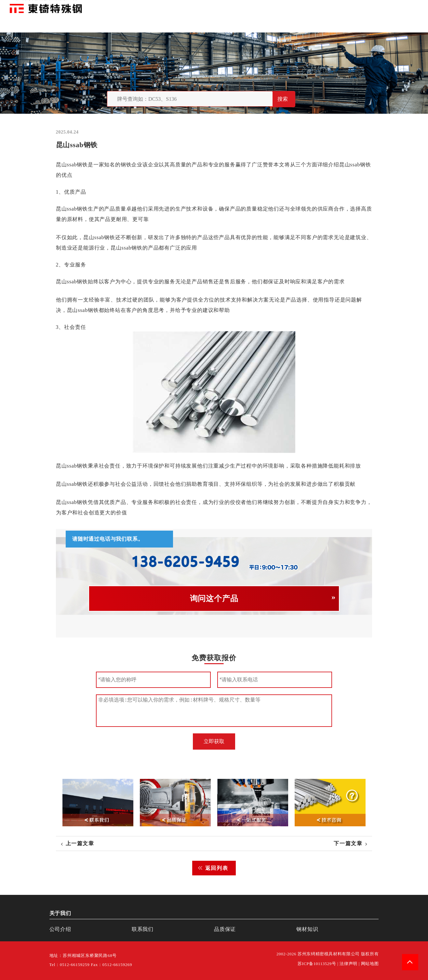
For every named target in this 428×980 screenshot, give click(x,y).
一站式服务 (389, 6)
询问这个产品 (214, 599)
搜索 (283, 99)
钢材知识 (411, 6)
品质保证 (347, 6)
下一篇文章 (348, 843)
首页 (311, 6)
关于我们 (327, 6)
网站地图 (370, 964)
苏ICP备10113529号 (317, 964)
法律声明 (348, 964)
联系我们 (367, 6)
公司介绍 (60, 929)
